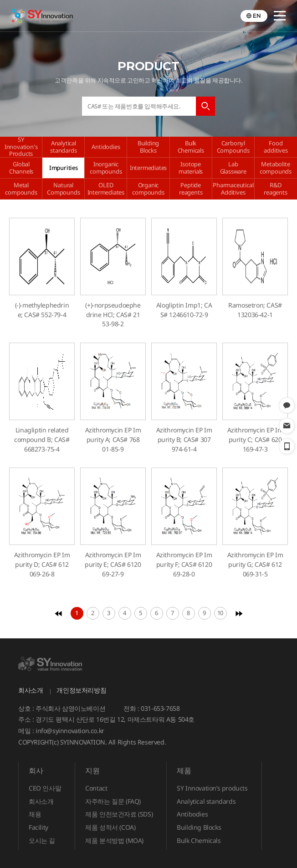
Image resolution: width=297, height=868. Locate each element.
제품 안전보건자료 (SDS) (119, 814)
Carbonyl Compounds (233, 147)
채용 (35, 814)
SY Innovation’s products (212, 788)
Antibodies (192, 814)
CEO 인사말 (45, 788)
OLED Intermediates (106, 189)
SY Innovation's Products (21, 147)
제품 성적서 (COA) (110, 827)
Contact (96, 788)
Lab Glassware (233, 168)
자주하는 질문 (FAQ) (113, 801)
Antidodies (106, 147)
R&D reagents (275, 189)
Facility (38, 827)
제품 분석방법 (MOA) (114, 840)
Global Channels (21, 168)
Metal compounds (21, 189)
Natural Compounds (63, 189)
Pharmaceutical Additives (233, 189)
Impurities (64, 168)
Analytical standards (63, 147)
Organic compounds (148, 189)
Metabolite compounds (276, 168)
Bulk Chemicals (191, 147)
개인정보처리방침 (81, 690)
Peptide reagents (191, 189)
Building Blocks (148, 147)
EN (257, 16)
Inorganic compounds (106, 168)
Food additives (276, 147)
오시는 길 (42, 840)
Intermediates (148, 168)
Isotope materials (191, 168)
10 (220, 613)
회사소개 (31, 690)
